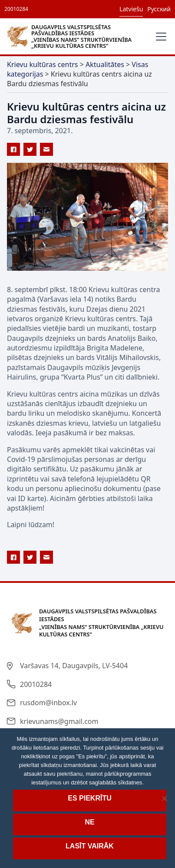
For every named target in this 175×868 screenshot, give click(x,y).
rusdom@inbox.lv (48, 703)
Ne (89, 822)
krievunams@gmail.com (59, 721)
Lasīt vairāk (90, 846)
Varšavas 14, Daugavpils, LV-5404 (74, 666)
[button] (159, 37)
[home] (77, 36)
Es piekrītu (89, 798)
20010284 (16, 9)
